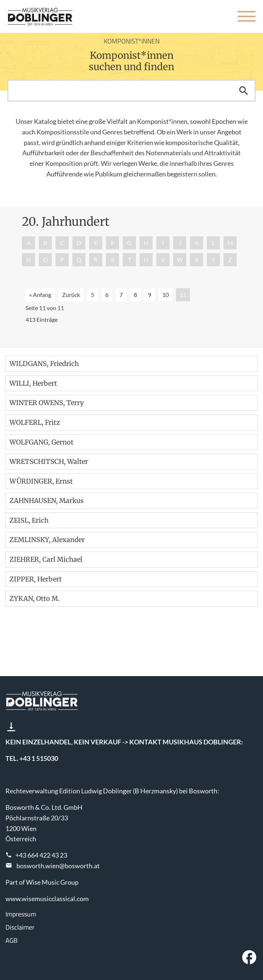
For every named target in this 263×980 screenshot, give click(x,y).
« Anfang (40, 295)
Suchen (244, 91)
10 (165, 295)
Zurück (71, 295)
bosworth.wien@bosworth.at (58, 866)
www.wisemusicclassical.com (47, 899)
